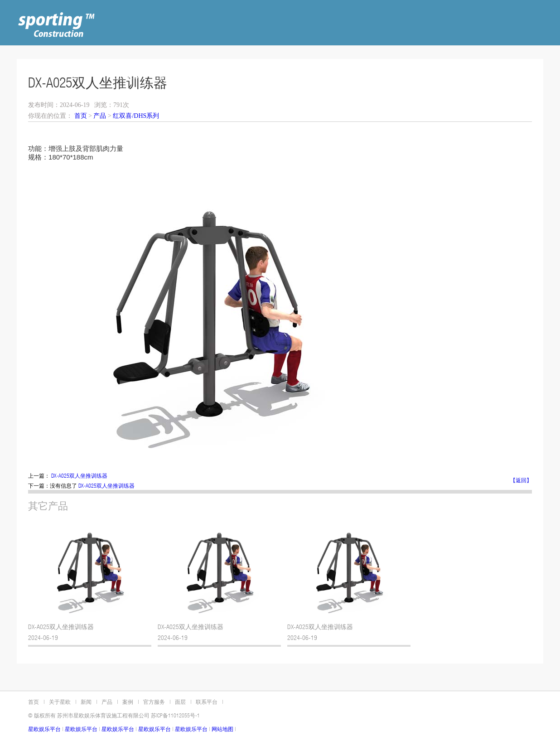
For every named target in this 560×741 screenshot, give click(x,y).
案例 (126, 702)
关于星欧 (58, 702)
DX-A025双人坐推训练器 (79, 476)
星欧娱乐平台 (44, 730)
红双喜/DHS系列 (136, 116)
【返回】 (521, 481)
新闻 (85, 702)
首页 (81, 116)
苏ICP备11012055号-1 (175, 716)
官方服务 (153, 702)
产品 (100, 116)
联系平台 (205, 702)
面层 (179, 702)
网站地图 (222, 730)
